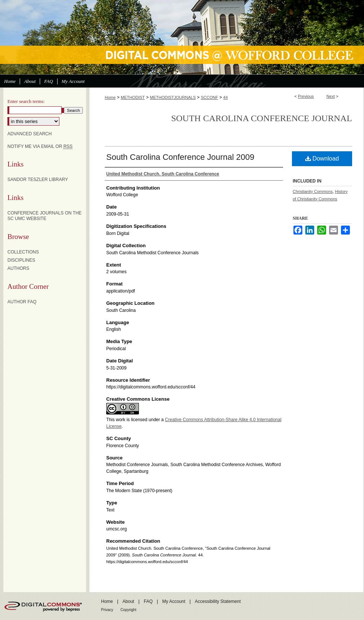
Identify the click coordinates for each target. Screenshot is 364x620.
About (128, 601)
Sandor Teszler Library (38, 180)
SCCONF (209, 97)
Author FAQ (22, 302)
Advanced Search (30, 134)
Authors (18, 268)
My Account (174, 601)
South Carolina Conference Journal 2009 (180, 157)
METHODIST (133, 97)
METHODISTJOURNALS (173, 97)
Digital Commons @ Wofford (182, 37)
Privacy (107, 610)
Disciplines (21, 260)
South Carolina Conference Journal (262, 118)
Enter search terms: (26, 101)
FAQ (148, 601)
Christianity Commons (313, 191)
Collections (23, 252)
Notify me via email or (40, 146)
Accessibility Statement (218, 601)
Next (331, 96)
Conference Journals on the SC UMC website (45, 216)
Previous (306, 96)
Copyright (128, 610)
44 (225, 97)
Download (322, 159)
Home (110, 97)
